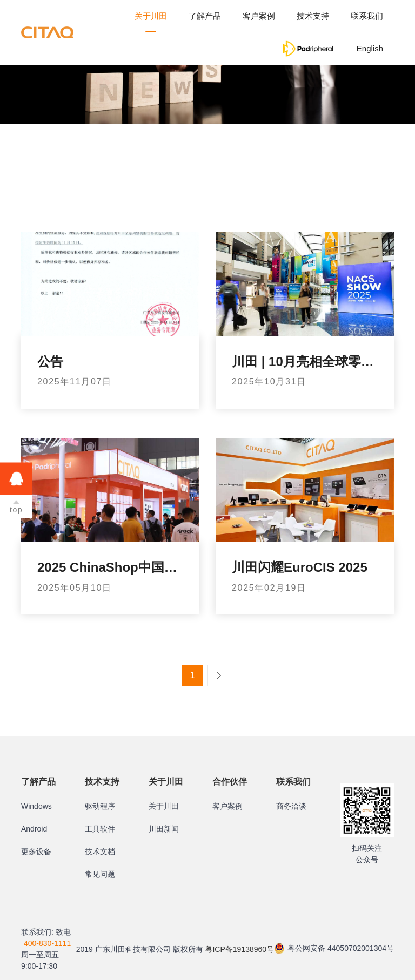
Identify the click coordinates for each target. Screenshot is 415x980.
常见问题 (100, 874)
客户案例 (259, 16)
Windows (36, 806)
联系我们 (367, 16)
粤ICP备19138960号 (239, 949)
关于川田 (151, 16)
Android (34, 829)
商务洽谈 (291, 806)
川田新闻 (164, 829)
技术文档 (100, 851)
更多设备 (36, 851)
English (370, 48)
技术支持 (313, 16)
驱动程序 (100, 806)
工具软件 (100, 829)
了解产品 (205, 16)
